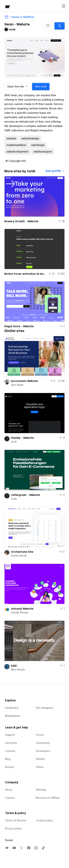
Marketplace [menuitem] (13, 716)
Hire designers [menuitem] (45, 708)
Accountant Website (24, 381)
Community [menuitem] (43, 743)
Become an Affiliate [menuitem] (48, 798)
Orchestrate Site (22, 552)
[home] (7, 7)
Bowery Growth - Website (21, 221)
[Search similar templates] (60, 26)
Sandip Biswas (20, 613)
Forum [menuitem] (40, 735)
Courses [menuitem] (10, 751)
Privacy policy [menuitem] (14, 828)
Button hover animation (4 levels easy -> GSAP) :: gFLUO (26, 274)
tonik (14, 442)
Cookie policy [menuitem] (44, 820)
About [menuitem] (9, 790)
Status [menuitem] (40, 767)
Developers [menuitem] (43, 751)
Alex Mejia (17, 385)
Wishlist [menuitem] (40, 759)
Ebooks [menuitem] (10, 767)
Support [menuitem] (10, 735)
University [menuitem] (11, 743)
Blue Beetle (18, 670)
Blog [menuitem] (8, 759)
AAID (14, 666)
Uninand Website (22, 609)
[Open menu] (64, 6)
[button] (48, 26)
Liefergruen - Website (25, 495)
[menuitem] (7, 848)
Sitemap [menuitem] (41, 790)
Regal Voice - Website (19, 326)
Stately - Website (22, 438)
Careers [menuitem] (10, 798)
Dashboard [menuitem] (12, 708)
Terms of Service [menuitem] (16, 820)
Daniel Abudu (19, 556)
